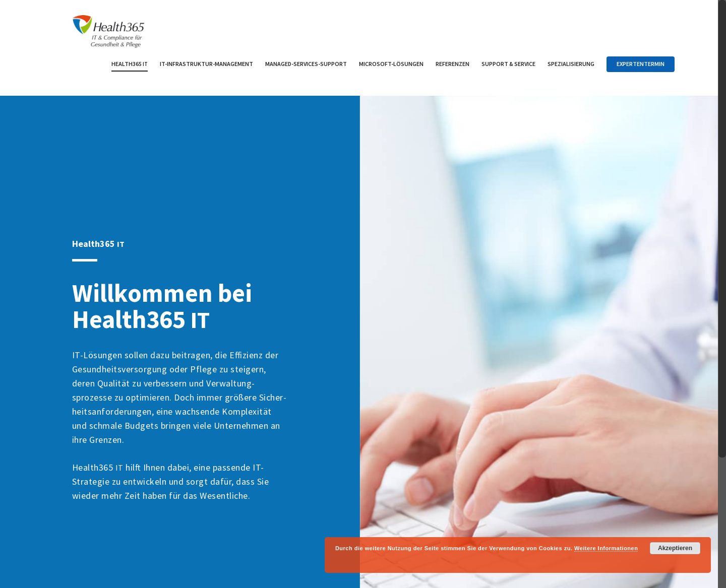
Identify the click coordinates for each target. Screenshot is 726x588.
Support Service (508, 64)
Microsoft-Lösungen (391, 64)
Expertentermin (641, 64)
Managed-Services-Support (306, 64)
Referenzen (452, 64)
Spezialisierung (571, 64)
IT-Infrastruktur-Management (206, 64)
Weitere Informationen (606, 548)
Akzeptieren (675, 548)
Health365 (130, 64)
